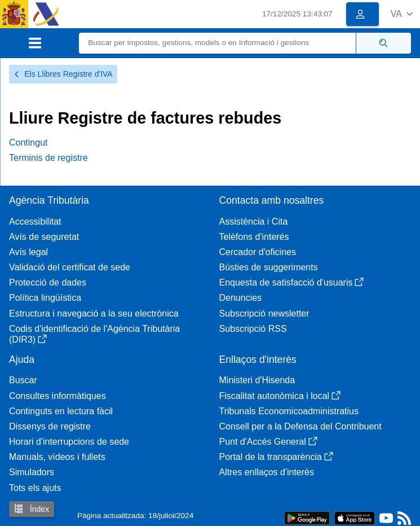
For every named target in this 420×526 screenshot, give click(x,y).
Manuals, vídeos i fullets (57, 457)
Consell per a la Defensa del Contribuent (300, 426)
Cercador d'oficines (258, 252)
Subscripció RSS (253, 329)
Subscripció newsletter (264, 314)
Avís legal (28, 252)
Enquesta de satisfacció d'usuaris (292, 282)
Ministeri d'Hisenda (257, 380)
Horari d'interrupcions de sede (69, 442)
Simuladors (32, 472)
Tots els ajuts (35, 488)
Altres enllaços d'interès (267, 472)
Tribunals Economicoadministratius (289, 411)
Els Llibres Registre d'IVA (63, 74)
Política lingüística (45, 298)
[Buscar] (218, 43)
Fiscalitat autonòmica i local (280, 396)
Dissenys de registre (50, 426)
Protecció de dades (48, 282)
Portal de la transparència (276, 457)
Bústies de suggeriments (269, 267)
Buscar (23, 380)
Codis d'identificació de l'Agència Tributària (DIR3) (94, 334)
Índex (32, 509)
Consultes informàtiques (58, 396)
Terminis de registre (48, 158)
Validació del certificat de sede (70, 267)
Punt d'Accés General (268, 442)
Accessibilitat (35, 222)
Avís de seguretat (44, 237)
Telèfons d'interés (254, 237)
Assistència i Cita (254, 222)
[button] (402, 14)
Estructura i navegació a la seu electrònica (94, 314)
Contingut (28, 143)
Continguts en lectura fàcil (61, 411)
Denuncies (241, 298)
